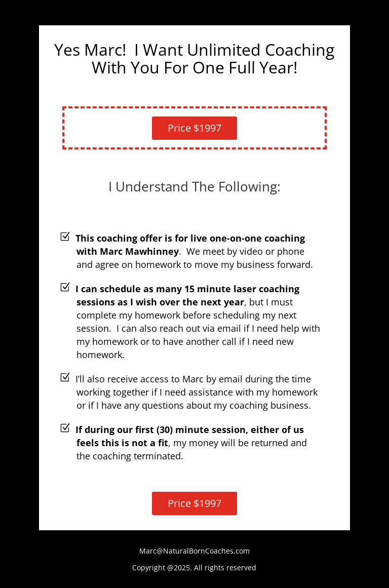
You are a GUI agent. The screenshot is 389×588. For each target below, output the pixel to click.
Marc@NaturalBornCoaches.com (194, 551)
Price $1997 (194, 128)
